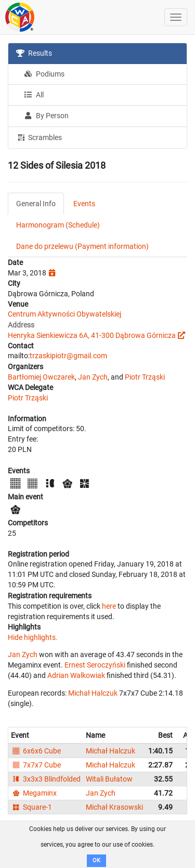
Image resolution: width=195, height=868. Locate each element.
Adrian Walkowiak (76, 675)
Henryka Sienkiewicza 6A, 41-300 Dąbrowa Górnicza (92, 335)
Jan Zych (93, 377)
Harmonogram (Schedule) (58, 225)
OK (96, 860)
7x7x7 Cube (36, 765)
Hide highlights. (33, 637)
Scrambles (39, 137)
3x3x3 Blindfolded (46, 779)
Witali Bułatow (109, 779)
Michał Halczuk (93, 693)
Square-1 (31, 807)
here (109, 606)
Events (84, 204)
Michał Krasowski (114, 807)
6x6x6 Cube (36, 751)
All (34, 95)
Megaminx (34, 793)
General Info (36, 204)
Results (34, 53)
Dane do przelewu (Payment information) (82, 246)
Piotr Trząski (145, 377)
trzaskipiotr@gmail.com (68, 356)
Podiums (44, 74)
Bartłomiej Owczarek (41, 377)
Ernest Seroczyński (95, 665)
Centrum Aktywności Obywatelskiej (64, 314)
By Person (46, 116)
